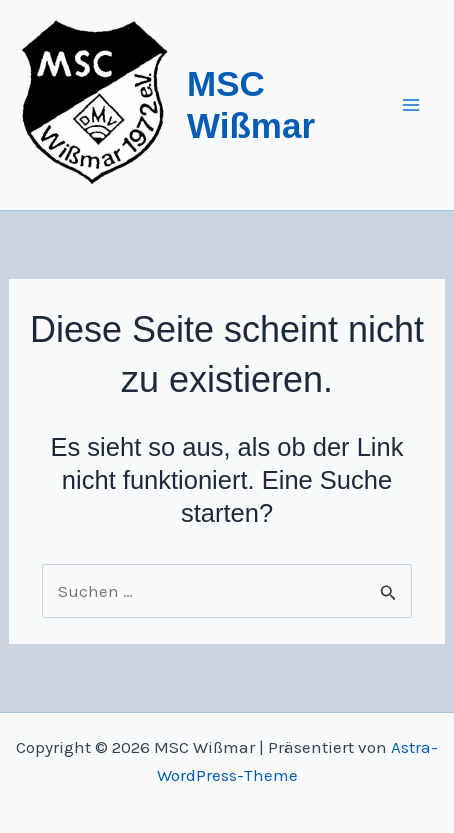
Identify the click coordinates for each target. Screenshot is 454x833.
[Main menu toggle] (412, 105)
